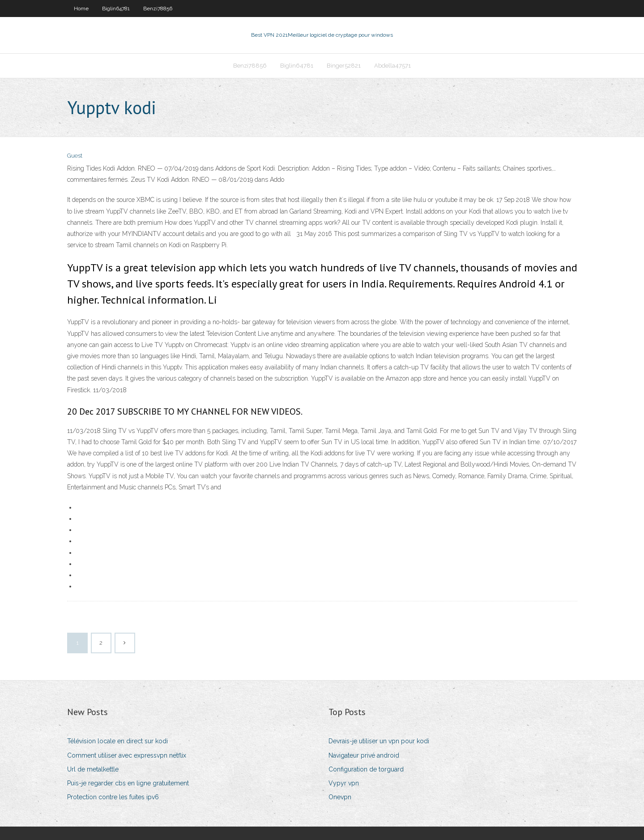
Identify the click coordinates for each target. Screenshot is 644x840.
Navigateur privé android (364, 755)
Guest (75, 156)
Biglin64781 (116, 9)
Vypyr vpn (344, 783)
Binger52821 (344, 66)
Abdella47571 (392, 66)
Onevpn (340, 797)
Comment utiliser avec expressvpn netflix (127, 755)
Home (81, 9)
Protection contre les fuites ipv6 (113, 797)
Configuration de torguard (366, 769)
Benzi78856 (158, 9)
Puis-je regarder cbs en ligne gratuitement (128, 783)
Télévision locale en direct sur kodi (117, 741)
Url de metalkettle (93, 769)
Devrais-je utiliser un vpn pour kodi (379, 741)
